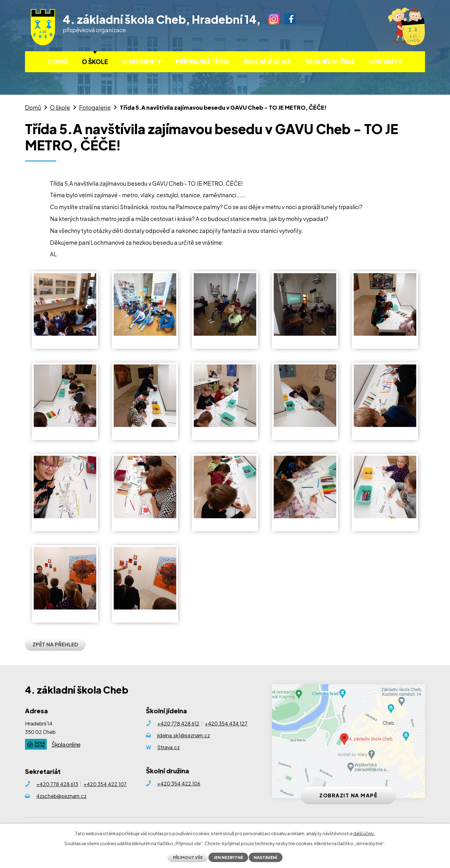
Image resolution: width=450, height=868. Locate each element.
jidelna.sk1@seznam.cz (184, 735)
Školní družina (330, 62)
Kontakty (385, 62)
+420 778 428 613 (57, 784)
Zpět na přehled (55, 644)
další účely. (364, 833)
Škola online (66, 744)
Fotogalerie (95, 107)
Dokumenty (142, 62)
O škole (95, 62)
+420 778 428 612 (178, 723)
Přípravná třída (202, 62)
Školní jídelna (267, 62)
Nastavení (265, 857)
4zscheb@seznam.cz (61, 796)
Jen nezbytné (228, 857)
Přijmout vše (188, 857)
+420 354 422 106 (179, 783)
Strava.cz (168, 747)
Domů (58, 62)
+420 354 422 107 (105, 784)
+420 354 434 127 (226, 723)
